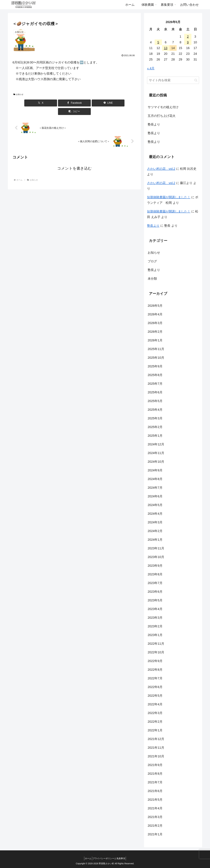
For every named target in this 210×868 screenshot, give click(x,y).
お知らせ (18, 94)
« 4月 (151, 68)
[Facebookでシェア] (64, 103)
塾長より (154, 124)
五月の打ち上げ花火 (162, 116)
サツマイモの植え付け (163, 107)
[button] (106, 103)
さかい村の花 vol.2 (161, 169)
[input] (173, 80)
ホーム (87, 858)
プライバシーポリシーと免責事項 (110, 858)
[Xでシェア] (43, 103)
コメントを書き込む (74, 160)
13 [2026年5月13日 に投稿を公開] (166, 48)
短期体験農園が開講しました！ (169, 197)
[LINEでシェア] (85, 103)
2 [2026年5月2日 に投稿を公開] (188, 37)
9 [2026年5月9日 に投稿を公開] (188, 42)
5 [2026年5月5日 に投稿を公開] (158, 42)
